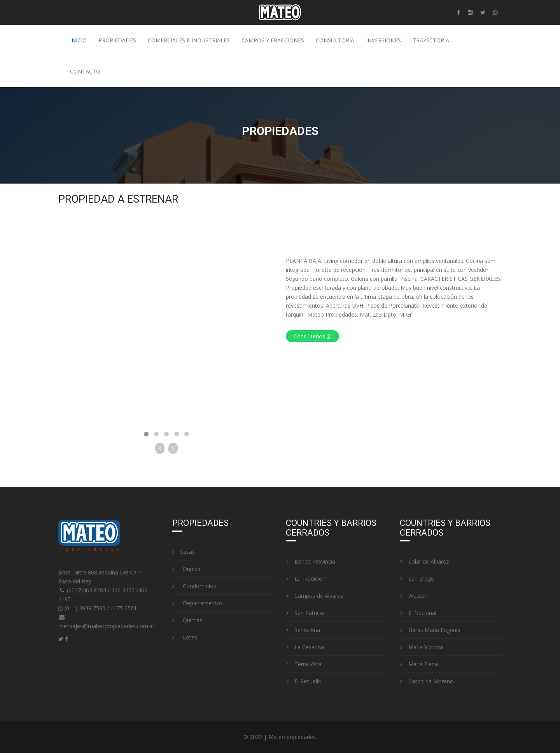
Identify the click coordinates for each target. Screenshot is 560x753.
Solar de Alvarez (424, 561)
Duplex (186, 569)
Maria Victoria (421, 647)
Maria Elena (419, 664)
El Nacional (418, 613)
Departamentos (198, 603)
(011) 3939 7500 (83, 608)
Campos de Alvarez (314, 596)
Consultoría (335, 40)
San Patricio (305, 613)
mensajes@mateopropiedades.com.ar (106, 626)
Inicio (78, 40)
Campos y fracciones (273, 40)
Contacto (85, 71)
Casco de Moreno (427, 681)
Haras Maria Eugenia (430, 630)
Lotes (185, 637)
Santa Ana (303, 630)
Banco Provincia (311, 561)
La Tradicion (306, 579)
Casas (184, 552)
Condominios (194, 586)
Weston (414, 596)
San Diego (417, 579)
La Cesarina (305, 647)
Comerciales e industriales (189, 40)
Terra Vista (304, 664)
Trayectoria (431, 40)
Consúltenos (312, 336)
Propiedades (117, 40)
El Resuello (304, 681)
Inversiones (383, 40)
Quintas (187, 620)
